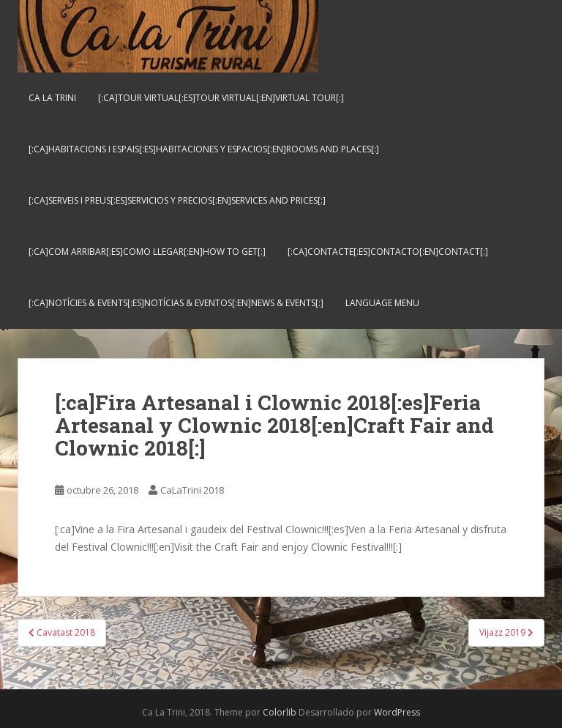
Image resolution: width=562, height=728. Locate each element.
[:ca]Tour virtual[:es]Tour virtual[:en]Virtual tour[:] (221, 98)
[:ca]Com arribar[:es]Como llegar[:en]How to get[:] (147, 252)
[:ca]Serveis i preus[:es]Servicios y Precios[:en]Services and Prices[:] (177, 200)
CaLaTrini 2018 (192, 490)
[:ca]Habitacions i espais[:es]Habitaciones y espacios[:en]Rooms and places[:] (204, 149)
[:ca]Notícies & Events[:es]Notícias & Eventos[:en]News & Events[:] (176, 303)
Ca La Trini (52, 98)
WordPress (397, 712)
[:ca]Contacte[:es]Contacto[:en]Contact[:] (388, 252)
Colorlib (280, 712)
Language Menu (382, 303)
